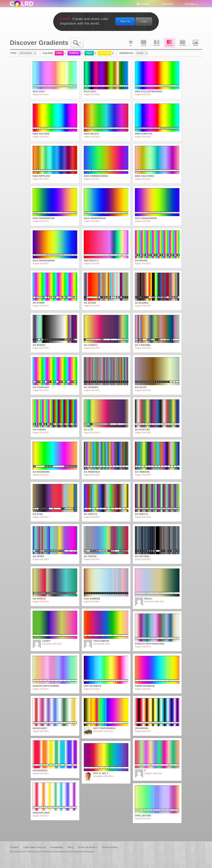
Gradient (170, 43)
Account (190, 4)
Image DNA (196, 43)
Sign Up (125, 21)
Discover (167, 4)
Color (144, 43)
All (131, 43)
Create (145, 4)
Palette (157, 43)
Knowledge (57, 847)
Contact (14, 847)
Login (144, 21)
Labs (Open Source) (35, 847)
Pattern (183, 43)
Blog (71, 847)
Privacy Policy (110, 847)
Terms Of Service (88, 847)
